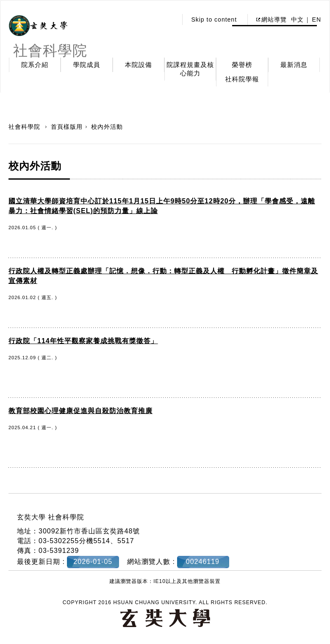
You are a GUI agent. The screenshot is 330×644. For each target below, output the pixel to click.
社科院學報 (242, 79)
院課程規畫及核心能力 (190, 69)
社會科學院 (25, 127)
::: (169, 19)
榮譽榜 (242, 65)
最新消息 (294, 65)
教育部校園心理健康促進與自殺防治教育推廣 (80, 411)
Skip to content (214, 19)
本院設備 (139, 65)
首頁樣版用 (67, 127)
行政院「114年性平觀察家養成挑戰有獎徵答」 (83, 341)
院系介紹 (35, 65)
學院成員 (86, 65)
